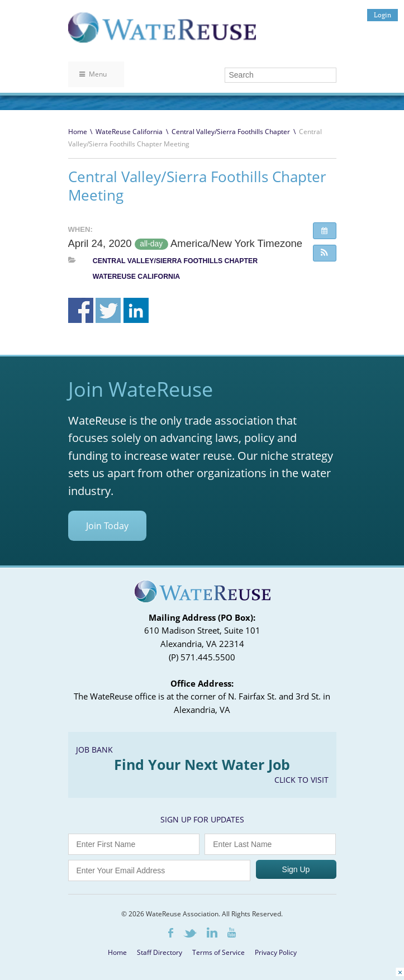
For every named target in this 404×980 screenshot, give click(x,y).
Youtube (232, 933)
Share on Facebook (81, 310)
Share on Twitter (108, 310)
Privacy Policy (276, 952)
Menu (93, 74)
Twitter (190, 933)
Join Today (107, 526)
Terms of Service (218, 952)
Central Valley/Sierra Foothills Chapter (231, 132)
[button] (325, 253)
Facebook (171, 933)
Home (78, 132)
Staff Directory (160, 952)
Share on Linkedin (136, 310)
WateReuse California (129, 132)
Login (382, 15)
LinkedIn (212, 933)
